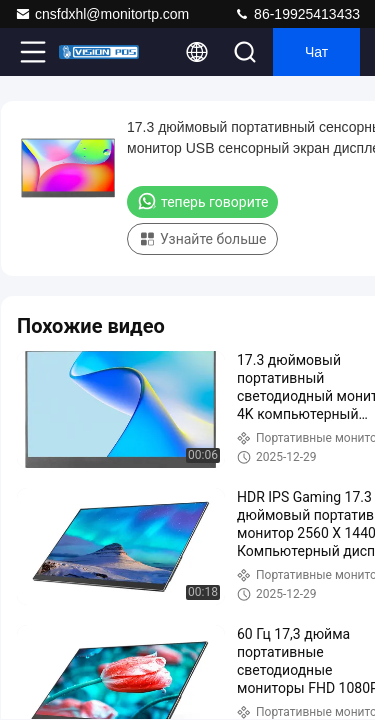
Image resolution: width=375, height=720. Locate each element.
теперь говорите (202, 201)
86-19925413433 (297, 14)
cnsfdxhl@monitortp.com (102, 14)
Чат (316, 52)
